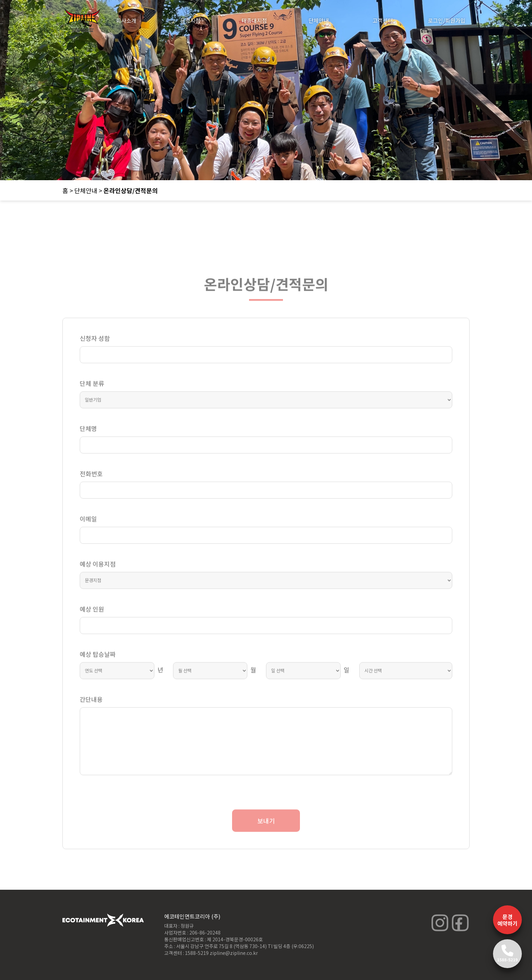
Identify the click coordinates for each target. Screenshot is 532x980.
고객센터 (383, 20)
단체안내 (319, 20)
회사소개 (126, 20)
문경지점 (190, 20)
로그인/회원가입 (447, 20)
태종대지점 (254, 20)
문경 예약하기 (508, 920)
